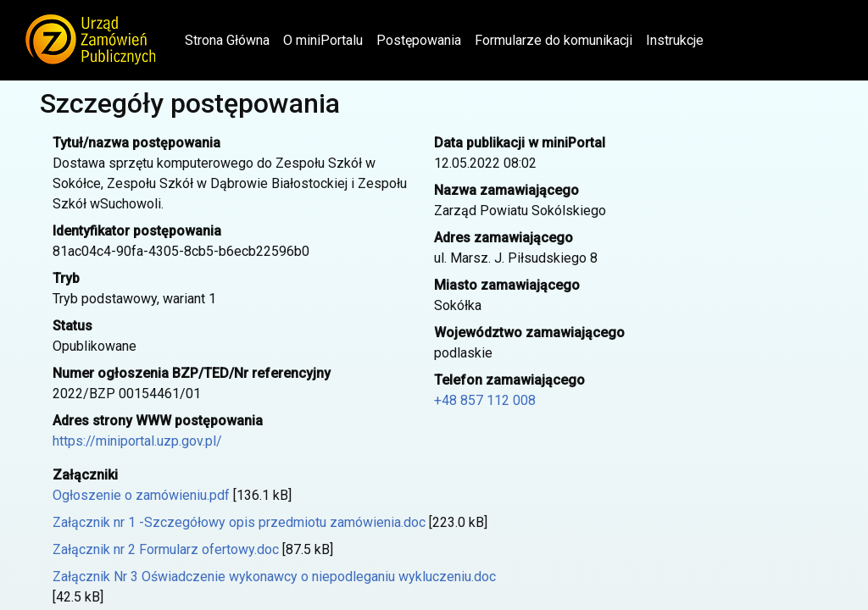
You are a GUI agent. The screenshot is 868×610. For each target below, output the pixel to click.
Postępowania (419, 40)
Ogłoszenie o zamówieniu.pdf (141, 495)
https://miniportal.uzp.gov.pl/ (137, 441)
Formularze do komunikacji (554, 40)
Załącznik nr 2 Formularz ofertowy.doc (166, 549)
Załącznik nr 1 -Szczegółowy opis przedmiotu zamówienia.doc (239, 522)
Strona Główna (231, 39)
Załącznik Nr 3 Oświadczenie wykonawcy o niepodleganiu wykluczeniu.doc (274, 577)
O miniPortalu (323, 40)
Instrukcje (675, 40)
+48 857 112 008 (485, 400)
